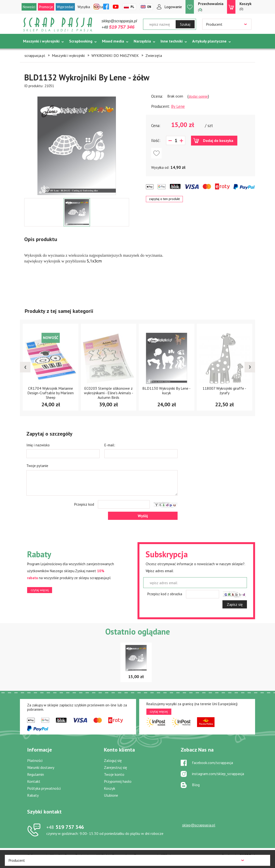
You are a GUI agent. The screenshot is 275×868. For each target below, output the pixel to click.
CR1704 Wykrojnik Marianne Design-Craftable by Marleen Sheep (51, 393)
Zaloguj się (113, 760)
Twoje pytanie (37, 466)
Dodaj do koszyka (218, 140)
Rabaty (33, 795)
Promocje (46, 7)
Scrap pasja (58, 25)
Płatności (35, 760)
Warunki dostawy (41, 767)
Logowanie (173, 7)
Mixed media (113, 41)
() (211, 7)
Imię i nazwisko (38, 445)
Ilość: (156, 140)
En (149, 7)
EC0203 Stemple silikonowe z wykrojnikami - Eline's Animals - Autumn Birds (109, 393)
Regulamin (36, 774)
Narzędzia (142, 41)
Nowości (29, 7)
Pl (132, 7)
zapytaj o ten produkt (164, 199)
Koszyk (110, 788)
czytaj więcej (40, 590)
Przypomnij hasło (118, 781)
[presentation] (25, 367)
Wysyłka (84, 7)
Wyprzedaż (65, 7)
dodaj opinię (198, 96)
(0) (245, 6)
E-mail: (110, 445)
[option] (77, 143)
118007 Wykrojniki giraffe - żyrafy (224, 391)
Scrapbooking (81, 41)
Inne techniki (172, 41)
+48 (118, 27)
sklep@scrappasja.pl (119, 21)
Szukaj (185, 24)
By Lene (178, 106)
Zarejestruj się (115, 767)
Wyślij (143, 516)
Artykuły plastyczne (209, 41)
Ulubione (111, 795)
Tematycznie (34, 53)
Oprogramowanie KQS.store (155, 855)
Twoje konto (114, 774)
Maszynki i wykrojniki (41, 41)
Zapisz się (235, 604)
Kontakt (34, 781)
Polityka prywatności (44, 788)
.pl (247, 855)
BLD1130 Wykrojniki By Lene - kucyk (166, 391)
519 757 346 (65, 827)
